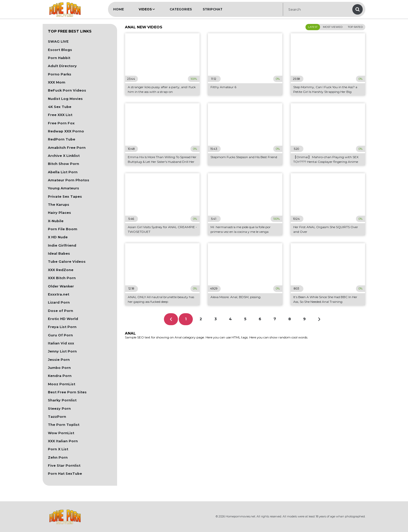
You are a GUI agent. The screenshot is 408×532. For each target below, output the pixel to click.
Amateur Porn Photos (69, 180)
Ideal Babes (59, 254)
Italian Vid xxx (61, 343)
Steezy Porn (59, 409)
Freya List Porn (62, 327)
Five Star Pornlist (64, 466)
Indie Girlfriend (62, 245)
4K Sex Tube (60, 107)
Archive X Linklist (64, 156)
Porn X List (58, 449)
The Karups (59, 205)
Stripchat (213, 9)
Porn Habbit (59, 58)
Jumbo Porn (59, 368)
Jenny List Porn (62, 351)
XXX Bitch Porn (62, 278)
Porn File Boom (63, 229)
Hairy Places (59, 213)
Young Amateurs (63, 188)
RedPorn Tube (62, 139)
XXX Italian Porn (63, 441)
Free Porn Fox (61, 123)
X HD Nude (58, 237)
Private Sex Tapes (65, 197)
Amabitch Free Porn (67, 148)
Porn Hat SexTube (65, 474)
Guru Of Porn (60, 335)
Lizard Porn (59, 302)
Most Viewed (333, 27)
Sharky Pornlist (62, 400)
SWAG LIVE (58, 41)
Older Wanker (61, 286)
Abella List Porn (63, 172)
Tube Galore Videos (67, 262)
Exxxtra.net (59, 294)
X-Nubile (56, 221)
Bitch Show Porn (63, 164)
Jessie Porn (59, 360)
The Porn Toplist (64, 425)
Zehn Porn (58, 457)
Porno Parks (60, 74)
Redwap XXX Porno (66, 131)
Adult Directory (62, 66)
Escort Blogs (60, 50)
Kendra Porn (60, 376)
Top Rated (355, 27)
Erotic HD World (63, 319)
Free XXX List (60, 115)
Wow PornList (61, 433)
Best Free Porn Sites (67, 392)
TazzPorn (57, 417)
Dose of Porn (60, 311)
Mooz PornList (62, 384)
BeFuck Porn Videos (67, 90)
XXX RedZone (61, 270)
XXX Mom (57, 82)
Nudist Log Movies (65, 99)
